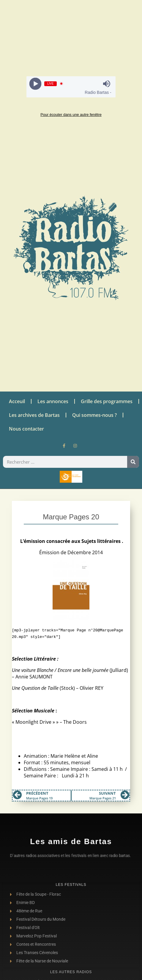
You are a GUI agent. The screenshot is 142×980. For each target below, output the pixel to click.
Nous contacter (26, 429)
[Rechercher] (133, 462)
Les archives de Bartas (34, 415)
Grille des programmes (107, 401)
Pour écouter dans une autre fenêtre (71, 115)
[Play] (35, 84)
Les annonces (53, 401)
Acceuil (17, 401)
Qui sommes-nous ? (94, 415)
